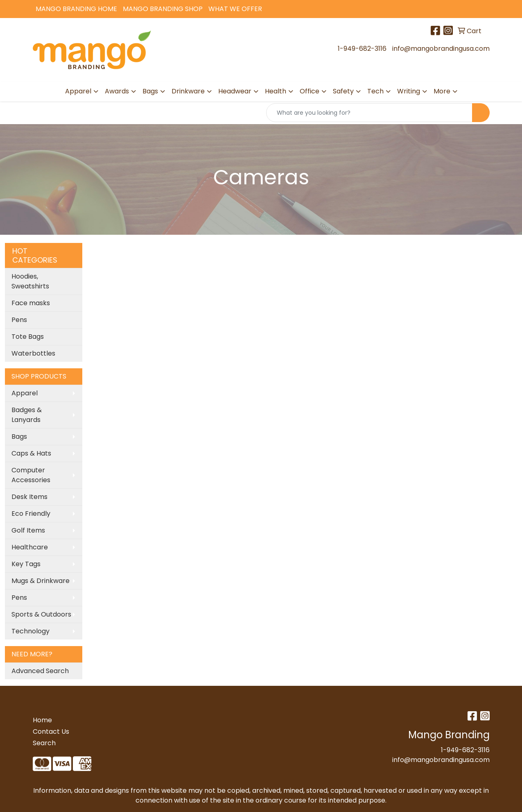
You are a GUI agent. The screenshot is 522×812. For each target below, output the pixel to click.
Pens (19, 320)
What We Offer (235, 9)
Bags (19, 437)
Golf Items (28, 530)
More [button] (442, 91)
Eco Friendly (31, 514)
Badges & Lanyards (27, 415)
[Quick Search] (369, 113)
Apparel (25, 393)
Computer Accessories (31, 475)
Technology (31, 631)
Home (42, 720)
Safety (343, 91)
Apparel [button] (78, 91)
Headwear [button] (235, 91)
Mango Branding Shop (163, 9)
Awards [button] (117, 91)
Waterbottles (33, 353)
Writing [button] (409, 91)
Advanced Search (40, 671)
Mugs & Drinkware (41, 581)
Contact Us (51, 731)
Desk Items (29, 497)
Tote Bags (28, 337)
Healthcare (30, 547)
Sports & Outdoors (41, 614)
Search (44, 743)
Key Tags (26, 564)
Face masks (31, 303)
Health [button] (276, 91)
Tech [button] (375, 91)
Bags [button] (150, 91)
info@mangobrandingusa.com (441, 49)
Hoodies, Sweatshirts (30, 281)
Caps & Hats (31, 453)
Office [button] (310, 91)
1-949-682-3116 (362, 49)
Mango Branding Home (76, 9)
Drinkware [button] (188, 91)
